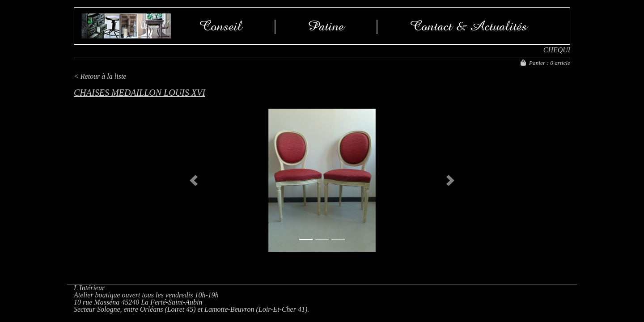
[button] (193, 180)
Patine (326, 26)
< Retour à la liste (100, 76)
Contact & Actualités (469, 26)
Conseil (221, 26)
